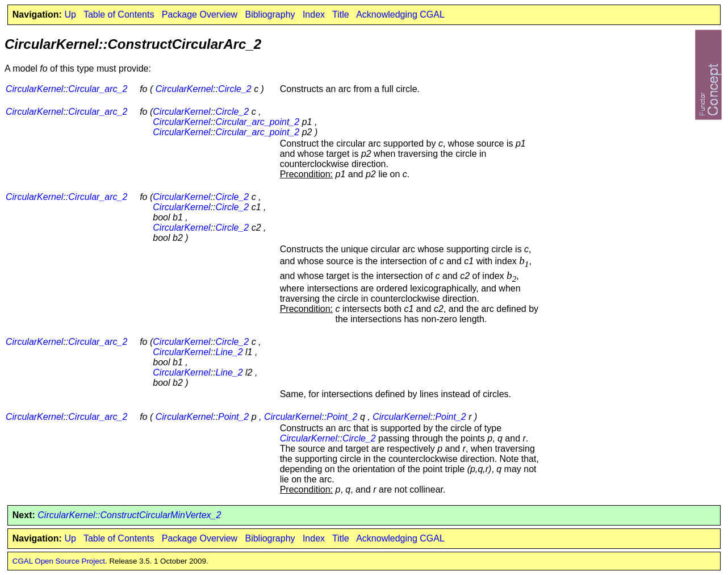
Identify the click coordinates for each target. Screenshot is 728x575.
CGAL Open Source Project (59, 561)
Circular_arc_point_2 (258, 122)
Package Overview (200, 14)
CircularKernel (34, 89)
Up (70, 14)
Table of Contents (119, 14)
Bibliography (270, 14)
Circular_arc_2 (98, 89)
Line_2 (229, 352)
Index (314, 14)
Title (341, 14)
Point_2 (233, 417)
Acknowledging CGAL (400, 14)
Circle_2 (235, 89)
